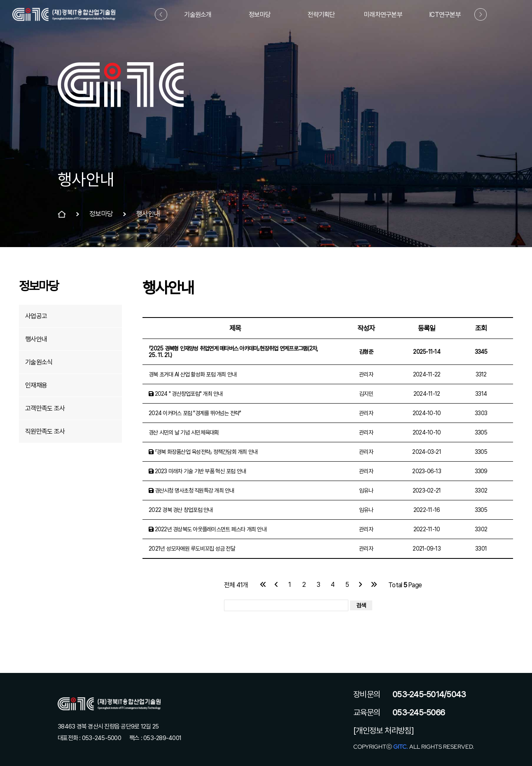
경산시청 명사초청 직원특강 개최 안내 (191, 490)
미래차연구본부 (383, 15)
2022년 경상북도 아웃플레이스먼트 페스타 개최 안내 (208, 529)
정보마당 (260, 15)
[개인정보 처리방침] (384, 731)
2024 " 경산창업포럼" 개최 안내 (186, 394)
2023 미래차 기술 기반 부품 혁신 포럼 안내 (197, 471)
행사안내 (36, 339)
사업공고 (36, 316)
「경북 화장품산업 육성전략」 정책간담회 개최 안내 (203, 452)
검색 (361, 605)
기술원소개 (198, 15)
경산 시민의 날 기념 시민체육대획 (184, 432)
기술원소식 (39, 362)
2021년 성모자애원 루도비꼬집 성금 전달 (192, 549)
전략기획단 (321, 15)
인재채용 (36, 385)
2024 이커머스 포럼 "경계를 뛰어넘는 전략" (195, 413)
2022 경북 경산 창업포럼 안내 (181, 510)
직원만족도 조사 (45, 431)
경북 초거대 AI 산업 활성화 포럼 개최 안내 (192, 374)
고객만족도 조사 (45, 408)
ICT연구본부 (445, 15)
